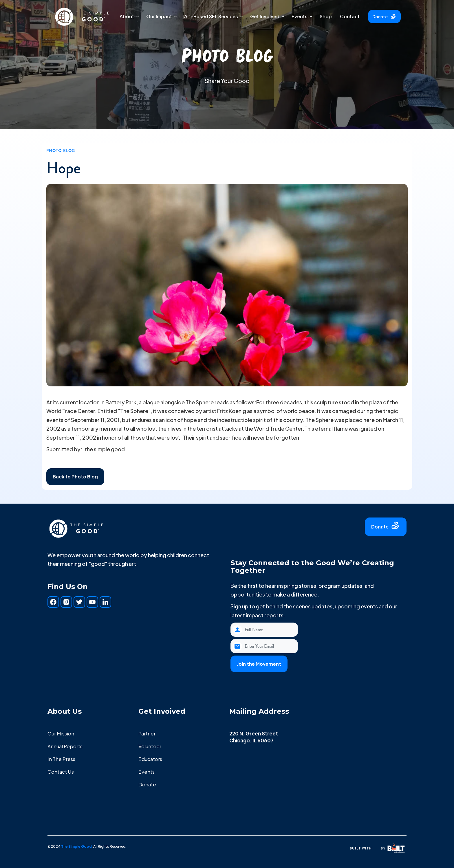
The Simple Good (76, 846)
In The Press (61, 759)
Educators (150, 759)
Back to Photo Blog (75, 477)
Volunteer (150, 746)
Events (147, 772)
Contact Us (61, 772)
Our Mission (61, 733)
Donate (147, 784)
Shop (326, 16)
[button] (129, 16)
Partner (147, 733)
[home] (82, 16)
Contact (350, 16)
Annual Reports (65, 746)
